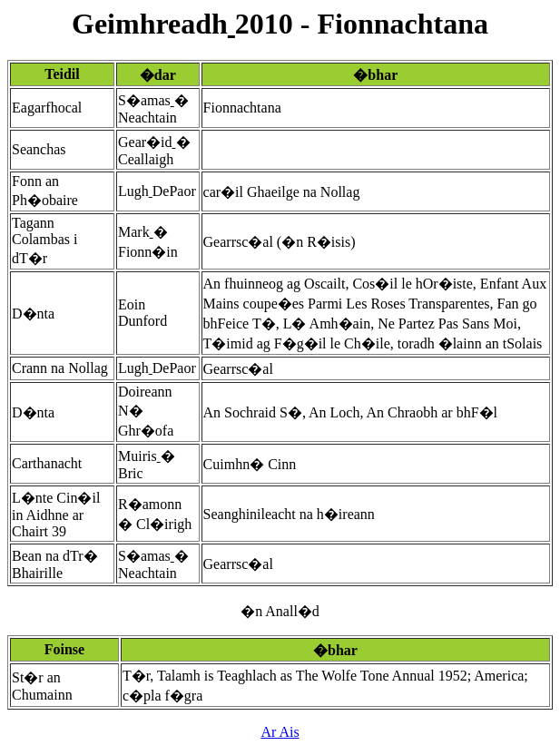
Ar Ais (280, 732)
